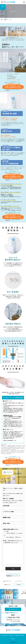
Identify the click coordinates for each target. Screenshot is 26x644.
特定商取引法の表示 (13, 642)
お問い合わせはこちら (13, 609)
